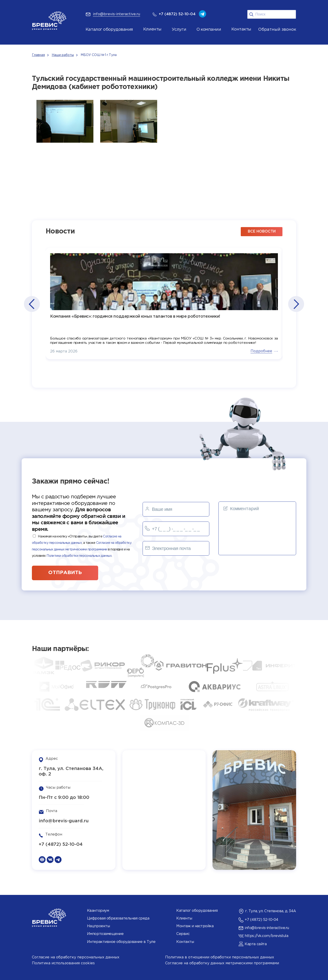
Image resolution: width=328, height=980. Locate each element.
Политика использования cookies (63, 963)
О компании (209, 30)
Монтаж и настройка (195, 926)
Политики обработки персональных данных (79, 556)
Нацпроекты (98, 926)
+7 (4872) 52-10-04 (61, 844)
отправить (65, 573)
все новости (262, 232)
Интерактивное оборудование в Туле (121, 942)
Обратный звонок (277, 30)
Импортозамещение (105, 934)
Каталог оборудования (109, 30)
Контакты (185, 942)
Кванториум (98, 911)
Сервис (183, 934)
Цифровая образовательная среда (118, 918)
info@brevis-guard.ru (64, 821)
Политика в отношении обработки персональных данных (220, 957)
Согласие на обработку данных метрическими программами (222, 963)
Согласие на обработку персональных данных (76, 957)
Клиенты (184, 918)
